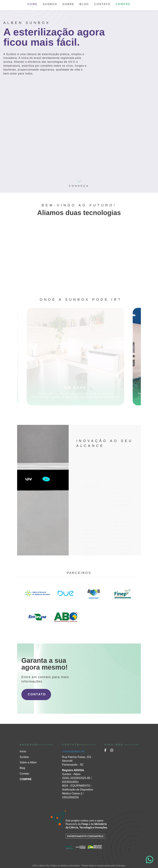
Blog (22, 768)
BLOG (84, 4)
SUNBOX (50, 4)
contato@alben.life (73, 751)
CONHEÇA (79, 182)
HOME (33, 4)
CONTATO (102, 4)
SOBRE (68, 4)
